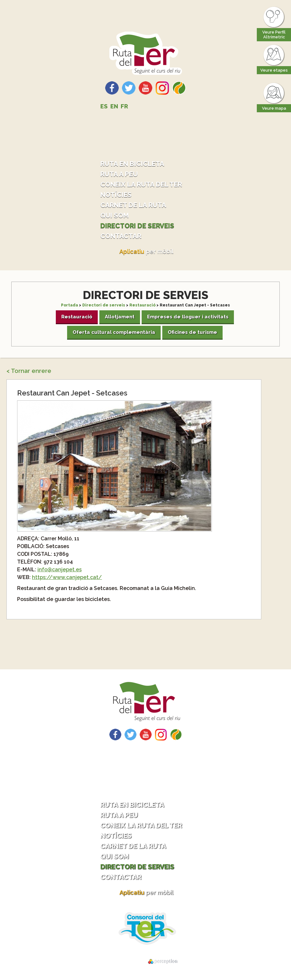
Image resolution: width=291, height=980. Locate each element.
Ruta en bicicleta (132, 164)
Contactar (121, 236)
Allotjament (120, 317)
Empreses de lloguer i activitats (188, 317)
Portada (70, 305)
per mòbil (146, 251)
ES (104, 106)
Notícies (116, 195)
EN (114, 106)
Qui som (115, 215)
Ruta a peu (119, 174)
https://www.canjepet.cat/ (67, 577)
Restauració (142, 305)
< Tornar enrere (29, 371)
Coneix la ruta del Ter (141, 184)
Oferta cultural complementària (114, 332)
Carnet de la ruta (133, 205)
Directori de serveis (137, 226)
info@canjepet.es (60, 570)
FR (124, 106)
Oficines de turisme (192, 332)
